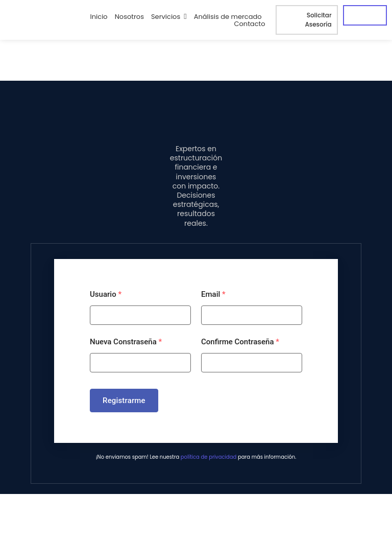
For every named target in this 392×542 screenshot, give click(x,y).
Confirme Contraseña (240, 342)
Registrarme (124, 400)
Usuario (106, 294)
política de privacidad (209, 457)
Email (213, 294)
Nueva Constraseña (126, 342)
